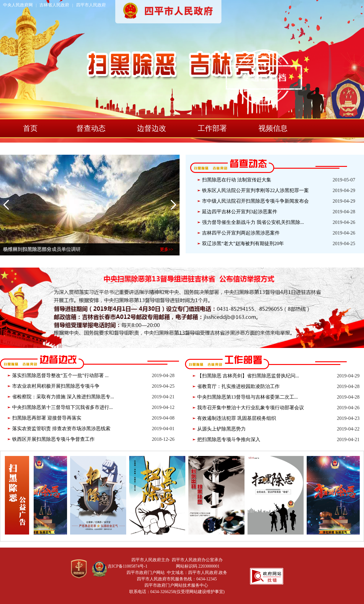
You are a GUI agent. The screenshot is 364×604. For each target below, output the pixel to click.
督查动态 (91, 128)
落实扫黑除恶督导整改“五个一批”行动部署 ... (60, 375)
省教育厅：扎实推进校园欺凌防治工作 (238, 386)
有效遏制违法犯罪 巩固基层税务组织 (237, 418)
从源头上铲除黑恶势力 (221, 429)
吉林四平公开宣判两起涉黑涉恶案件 (241, 233)
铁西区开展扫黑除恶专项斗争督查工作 (53, 439)
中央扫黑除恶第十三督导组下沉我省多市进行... (62, 407)
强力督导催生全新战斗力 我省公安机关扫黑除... (253, 222)
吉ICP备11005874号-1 (128, 566)
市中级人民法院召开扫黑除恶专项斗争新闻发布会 (255, 201)
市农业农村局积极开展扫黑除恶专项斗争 (56, 386)
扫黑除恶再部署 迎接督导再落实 (47, 418)
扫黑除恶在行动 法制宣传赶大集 (237, 180)
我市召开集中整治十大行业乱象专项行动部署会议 (251, 408)
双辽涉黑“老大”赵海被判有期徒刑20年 (243, 243)
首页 (30, 128)
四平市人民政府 (91, 5)
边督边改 (152, 128)
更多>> (167, 250)
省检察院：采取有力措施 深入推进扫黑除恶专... (63, 397)
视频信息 (273, 128)
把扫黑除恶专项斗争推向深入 (229, 439)
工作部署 (212, 128)
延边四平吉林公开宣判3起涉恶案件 (240, 212)
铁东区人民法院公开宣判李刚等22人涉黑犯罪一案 (255, 190)
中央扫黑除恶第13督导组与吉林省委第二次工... (248, 397)
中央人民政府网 (18, 5)
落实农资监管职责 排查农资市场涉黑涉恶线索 (61, 429)
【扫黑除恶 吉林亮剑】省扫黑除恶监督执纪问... (248, 376)
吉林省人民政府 (54, 5)
